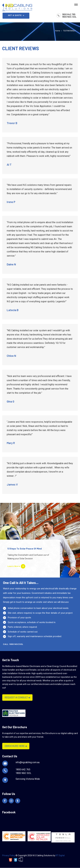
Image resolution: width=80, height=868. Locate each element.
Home (58, 31)
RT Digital (60, 855)
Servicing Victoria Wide (28, 779)
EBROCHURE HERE (16, 746)
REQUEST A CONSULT (17, 698)
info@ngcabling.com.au (28, 762)
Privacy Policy (9, 855)
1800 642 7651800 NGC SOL (69, 16)
